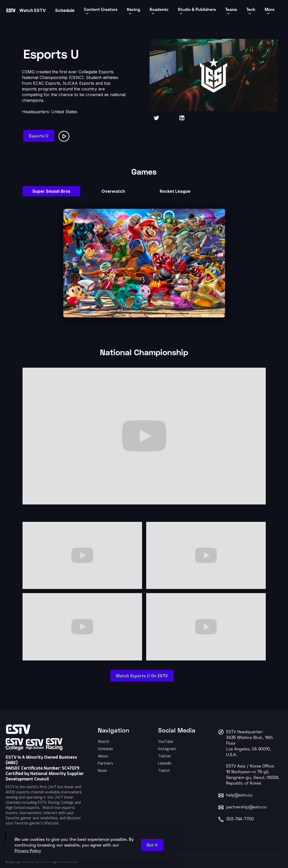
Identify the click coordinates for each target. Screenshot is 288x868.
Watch (104, 742)
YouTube (166, 742)
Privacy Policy (28, 851)
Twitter (165, 756)
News (102, 771)
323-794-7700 (240, 819)
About (103, 756)
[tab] (51, 191)
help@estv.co (239, 795)
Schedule (105, 749)
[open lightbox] (65, 135)
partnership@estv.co (246, 807)
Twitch (164, 771)
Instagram (167, 749)
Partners (105, 763)
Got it (152, 845)
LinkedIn (165, 763)
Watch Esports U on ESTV (142, 676)
